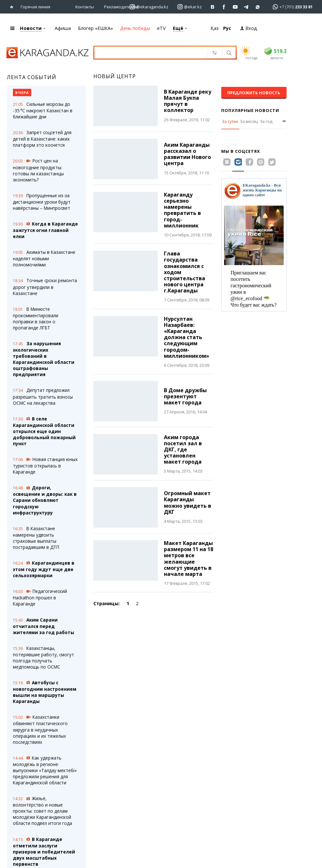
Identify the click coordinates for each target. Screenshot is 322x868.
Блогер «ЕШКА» (95, 28)
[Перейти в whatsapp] (291, 7)
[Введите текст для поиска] (154, 52)
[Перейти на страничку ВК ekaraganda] (213, 7)
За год (266, 121)
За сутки (230, 121)
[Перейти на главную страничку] (13, 7)
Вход (249, 28)
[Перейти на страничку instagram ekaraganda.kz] (149, 7)
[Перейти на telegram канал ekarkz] (246, 7)
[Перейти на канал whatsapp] (258, 7)
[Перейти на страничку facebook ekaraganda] (224, 7)
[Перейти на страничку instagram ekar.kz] (190, 7)
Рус (227, 28)
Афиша (63, 28)
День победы (135, 28)
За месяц (249, 121)
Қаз (215, 28)
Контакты (85, 7)
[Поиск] (228, 53)
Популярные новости (250, 110)
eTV (161, 28)
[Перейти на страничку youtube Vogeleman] (235, 7)
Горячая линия (35, 7)
